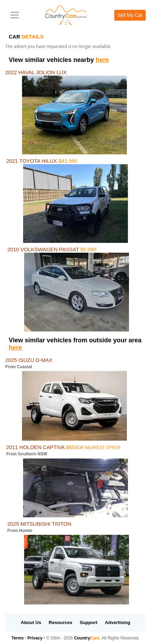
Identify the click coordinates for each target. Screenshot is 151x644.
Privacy (35, 638)
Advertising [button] (118, 622)
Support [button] (89, 622)
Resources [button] (60, 622)
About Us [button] (31, 622)
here (102, 60)
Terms (18, 638)
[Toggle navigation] (15, 15)
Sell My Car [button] (130, 15)
